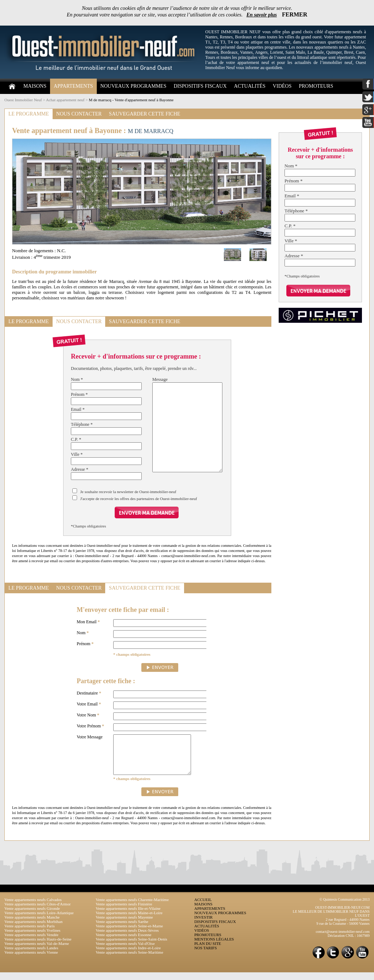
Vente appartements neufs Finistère (124, 912)
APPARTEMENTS (73, 86)
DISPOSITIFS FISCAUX (200, 86)
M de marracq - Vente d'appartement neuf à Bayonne (131, 100)
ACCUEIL (203, 907)
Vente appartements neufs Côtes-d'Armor (37, 912)
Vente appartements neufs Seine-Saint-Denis (131, 947)
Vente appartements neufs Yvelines (32, 938)
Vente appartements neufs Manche (32, 925)
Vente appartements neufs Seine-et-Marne (129, 934)
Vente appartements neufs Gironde (32, 916)
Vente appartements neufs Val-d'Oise (125, 951)
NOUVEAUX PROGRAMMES (133, 86)
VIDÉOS (282, 86)
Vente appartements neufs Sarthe (122, 929)
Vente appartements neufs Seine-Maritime (129, 960)
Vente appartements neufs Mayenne (124, 925)
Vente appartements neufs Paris (30, 934)
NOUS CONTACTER (79, 114)
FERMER (295, 14)
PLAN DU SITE (208, 951)
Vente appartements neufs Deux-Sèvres (127, 938)
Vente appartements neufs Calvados (33, 907)
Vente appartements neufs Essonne (123, 942)
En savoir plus (262, 15)
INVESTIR (203, 925)
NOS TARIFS (206, 956)
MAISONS (35, 86)
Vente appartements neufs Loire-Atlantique (39, 920)
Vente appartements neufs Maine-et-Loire (129, 920)
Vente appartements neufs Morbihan (33, 929)
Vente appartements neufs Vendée (31, 942)
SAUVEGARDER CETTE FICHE (144, 114)
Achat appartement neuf (65, 100)
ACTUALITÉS (250, 86)
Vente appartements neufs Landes (31, 956)
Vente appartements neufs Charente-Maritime (132, 907)
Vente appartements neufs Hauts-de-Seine (38, 947)
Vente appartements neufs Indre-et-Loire (128, 956)
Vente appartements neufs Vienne (31, 960)
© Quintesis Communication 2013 (345, 907)
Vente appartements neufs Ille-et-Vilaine (128, 916)
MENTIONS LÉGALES (214, 947)
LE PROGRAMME (29, 114)
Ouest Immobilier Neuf (23, 100)
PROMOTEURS (316, 86)
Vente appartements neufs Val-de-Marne (37, 951)
